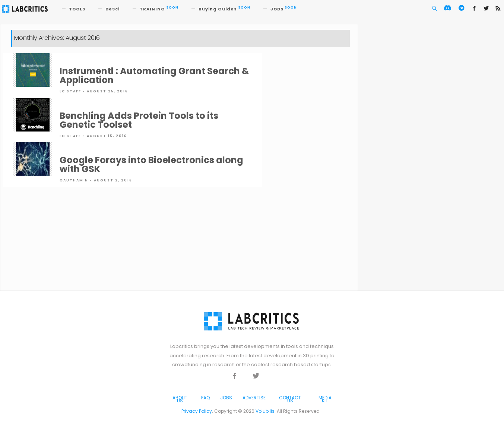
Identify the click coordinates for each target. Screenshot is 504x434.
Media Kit (325, 399)
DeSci (112, 9)
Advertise (254, 398)
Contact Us (290, 399)
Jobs (226, 398)
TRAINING (159, 9)
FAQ (205, 398)
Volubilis (265, 411)
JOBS (284, 9)
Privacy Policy (197, 411)
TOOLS (77, 9)
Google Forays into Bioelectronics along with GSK (151, 164)
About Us (180, 399)
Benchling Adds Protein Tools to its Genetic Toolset (139, 120)
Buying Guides (224, 9)
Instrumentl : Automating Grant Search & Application (154, 75)
